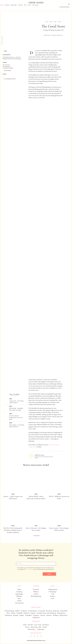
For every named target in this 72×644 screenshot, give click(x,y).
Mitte (8, 613)
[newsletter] (41, 637)
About (25, 625)
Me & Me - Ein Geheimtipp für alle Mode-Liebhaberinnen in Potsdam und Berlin (13, 530)
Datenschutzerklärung (29, 569)
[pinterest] (38, 637)
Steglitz (22, 615)
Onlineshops (53, 592)
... (3, 76)
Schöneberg (8, 615)
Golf (53, 594)
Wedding (56, 615)
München (23, 7)
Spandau (16, 615)
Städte (5, 4)
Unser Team (38, 625)
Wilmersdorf (63, 615)
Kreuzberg (49, 611)
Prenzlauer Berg (41, 613)
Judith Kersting (47, 35)
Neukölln (19, 613)
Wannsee (49, 615)
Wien (28, 7)
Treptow (43, 615)
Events (27, 627)
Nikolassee (26, 613)
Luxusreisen (13, 4)
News (53, 598)
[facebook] (31, 637)
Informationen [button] (36, 621)
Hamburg (9, 7)
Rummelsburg (52, 613)
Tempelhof (28, 615)
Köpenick (56, 611)
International (38, 7)
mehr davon (37, 535)
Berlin (4, 7)
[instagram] (34, 637)
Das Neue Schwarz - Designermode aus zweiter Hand (16, 418)
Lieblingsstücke (53, 589)
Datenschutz (32, 629)
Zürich (32, 7)
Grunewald (41, 611)
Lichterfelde (64, 611)
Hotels (36, 594)
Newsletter (46, 625)
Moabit (13, 613)
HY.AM (44, 641)
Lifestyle (22, 4)
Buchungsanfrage (36, 596)
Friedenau (24, 611)
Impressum (41, 629)
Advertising (34, 627)
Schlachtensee (61, 613)
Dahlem (17, 611)
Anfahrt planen (8, 70)
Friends (44, 627)
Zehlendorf (36, 618)
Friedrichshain (33, 611)
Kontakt (30, 625)
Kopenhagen (16, 7)
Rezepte (53, 596)
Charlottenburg (9, 611)
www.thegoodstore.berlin (10, 79)
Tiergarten (36, 615)
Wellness (36, 592)
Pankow (33, 613)
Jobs (40, 627)
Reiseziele (36, 589)
